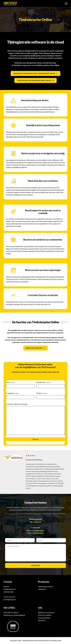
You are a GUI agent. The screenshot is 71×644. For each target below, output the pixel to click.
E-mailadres (13, 393)
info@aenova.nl (10, 599)
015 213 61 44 (10, 597)
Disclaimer (42, 620)
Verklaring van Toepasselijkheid (14, 615)
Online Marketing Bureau (42, 640)
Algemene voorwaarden (46, 612)
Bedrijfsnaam (43, 382)
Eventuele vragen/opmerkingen (17, 404)
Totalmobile (42, 589)
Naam (11, 382)
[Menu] (66, 4)
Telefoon (42, 393)
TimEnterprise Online (45, 587)
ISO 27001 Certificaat (11, 612)
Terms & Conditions (45, 615)
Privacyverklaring (44, 618)
